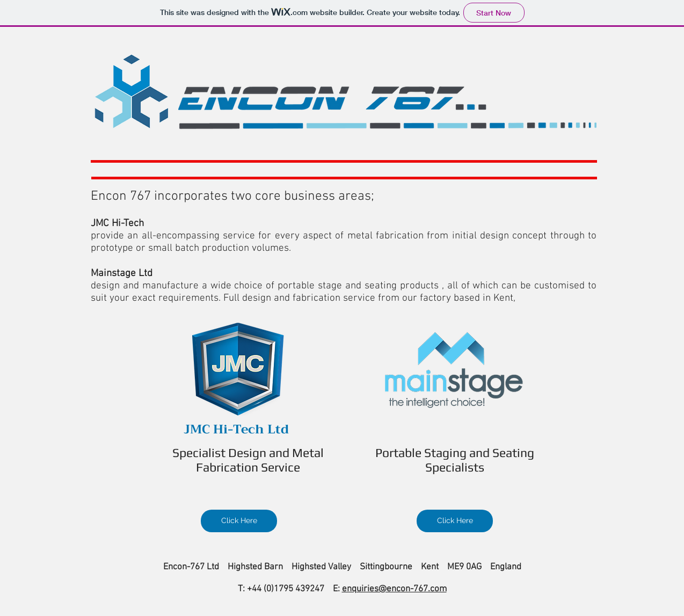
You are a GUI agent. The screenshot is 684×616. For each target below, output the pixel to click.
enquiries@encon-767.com (394, 589)
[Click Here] (239, 521)
